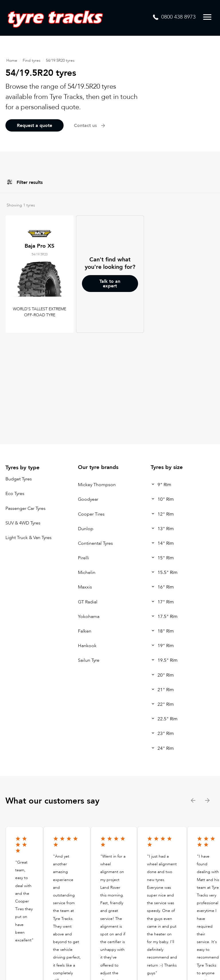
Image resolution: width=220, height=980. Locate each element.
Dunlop (86, 529)
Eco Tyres (15, 494)
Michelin (87, 573)
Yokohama (89, 617)
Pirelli (84, 558)
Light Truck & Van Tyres (29, 538)
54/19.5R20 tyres (60, 60)
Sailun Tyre (89, 661)
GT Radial (88, 602)
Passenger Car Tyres (25, 508)
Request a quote (35, 126)
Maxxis (85, 587)
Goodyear (88, 500)
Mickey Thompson (97, 485)
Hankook (87, 646)
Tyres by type (22, 468)
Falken (85, 631)
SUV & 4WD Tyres (23, 523)
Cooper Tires (91, 514)
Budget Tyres (19, 479)
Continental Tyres (95, 543)
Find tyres (32, 60)
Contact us (90, 126)
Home (12, 60)
